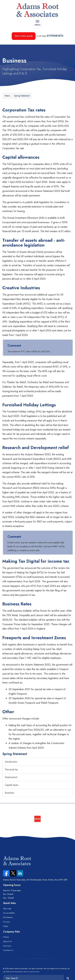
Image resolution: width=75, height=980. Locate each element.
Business (9, 793)
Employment (11, 777)
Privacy (6, 922)
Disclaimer (8, 917)
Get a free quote (24, 36)
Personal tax (11, 770)
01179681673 (55, 36)
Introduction (11, 762)
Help (5, 926)
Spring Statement (22, 96)
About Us (7, 941)
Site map (7, 909)
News (7, 96)
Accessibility (9, 913)
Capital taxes (12, 785)
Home (6, 937)
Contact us (8, 950)
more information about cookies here (24, 972)
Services (7, 946)
